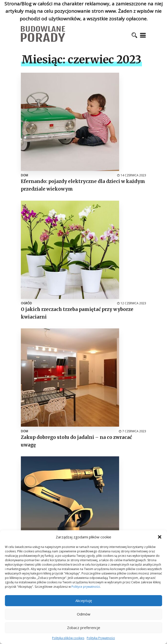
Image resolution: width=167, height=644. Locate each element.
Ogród (26, 303)
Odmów (84, 614)
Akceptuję (84, 601)
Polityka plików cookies (68, 638)
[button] (160, 537)
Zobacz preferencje (84, 628)
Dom (24, 175)
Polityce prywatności (86, 587)
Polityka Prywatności (101, 638)
